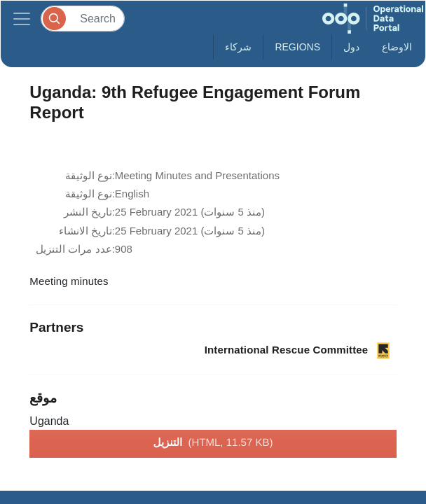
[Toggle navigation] (22, 19)
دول (351, 47)
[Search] (83, 19)
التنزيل (213, 443)
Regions (297, 47)
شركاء (238, 47)
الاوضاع (397, 47)
